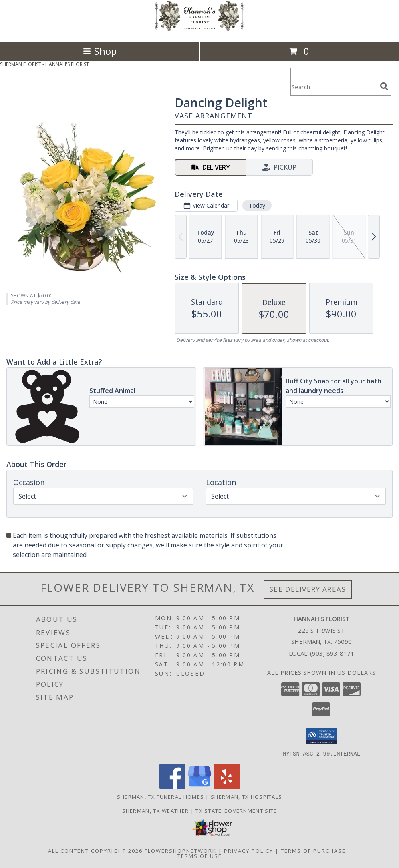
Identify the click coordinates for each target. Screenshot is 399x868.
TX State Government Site (236, 810)
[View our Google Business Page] (199, 787)
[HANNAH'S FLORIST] (199, 30)
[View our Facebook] (172, 787)
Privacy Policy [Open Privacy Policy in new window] (249, 850)
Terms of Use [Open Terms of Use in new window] (200, 856)
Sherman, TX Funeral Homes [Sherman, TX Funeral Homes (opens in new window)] (161, 796)
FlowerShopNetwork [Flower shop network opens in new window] (180, 850)
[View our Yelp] (227, 787)
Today (257, 205)
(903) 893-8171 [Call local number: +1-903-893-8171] (332, 653)
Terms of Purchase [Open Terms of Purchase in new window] (313, 850)
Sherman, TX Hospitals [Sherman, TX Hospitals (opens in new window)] (246, 796)
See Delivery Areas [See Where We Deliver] (308, 589)
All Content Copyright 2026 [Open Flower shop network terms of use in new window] (95, 850)
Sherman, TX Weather (156, 810)
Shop (100, 51)
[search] (384, 86)
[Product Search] (334, 87)
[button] (321, 736)
